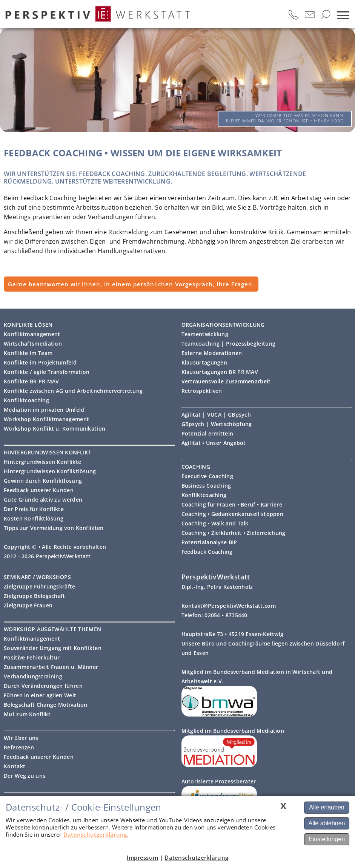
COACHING (196, 467)
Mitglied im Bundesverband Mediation (233, 731)
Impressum (143, 857)
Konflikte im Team (28, 353)
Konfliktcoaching (26, 400)
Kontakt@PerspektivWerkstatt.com (229, 606)
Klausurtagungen (204, 362)
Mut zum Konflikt (27, 714)
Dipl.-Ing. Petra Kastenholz (217, 587)
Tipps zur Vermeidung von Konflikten (54, 528)
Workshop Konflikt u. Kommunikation (55, 429)
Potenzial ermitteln (207, 433)
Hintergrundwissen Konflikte (42, 462)
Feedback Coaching (207, 552)
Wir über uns (21, 738)
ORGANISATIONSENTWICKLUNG (223, 325)
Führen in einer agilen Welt (40, 695)
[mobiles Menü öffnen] (343, 15)
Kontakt (15, 766)
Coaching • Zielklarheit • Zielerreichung (234, 533)
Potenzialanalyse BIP (209, 542)
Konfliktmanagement (32, 334)
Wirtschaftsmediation (33, 344)
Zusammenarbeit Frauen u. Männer (51, 667)
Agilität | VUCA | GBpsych (216, 415)
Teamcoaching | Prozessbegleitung (229, 344)
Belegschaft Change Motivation (46, 705)
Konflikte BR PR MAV (32, 381)
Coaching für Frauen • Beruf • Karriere (232, 504)
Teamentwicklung (205, 334)
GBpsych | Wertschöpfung (217, 424)
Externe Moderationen (212, 353)
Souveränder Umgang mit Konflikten (53, 648)
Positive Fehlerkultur (32, 657)
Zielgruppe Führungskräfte (40, 586)
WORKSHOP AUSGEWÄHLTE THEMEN (52, 629)
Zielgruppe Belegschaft (35, 596)
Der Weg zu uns (25, 776)
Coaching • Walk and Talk (215, 523)
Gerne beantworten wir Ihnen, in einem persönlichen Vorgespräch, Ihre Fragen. (131, 284)
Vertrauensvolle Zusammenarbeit (226, 381)
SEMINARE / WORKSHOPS (37, 577)
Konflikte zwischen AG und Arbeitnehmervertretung (73, 391)
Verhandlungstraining (33, 676)
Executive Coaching (207, 476)
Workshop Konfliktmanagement (46, 419)
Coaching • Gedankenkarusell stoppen (233, 514)
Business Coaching (206, 486)
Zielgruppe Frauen (28, 605)
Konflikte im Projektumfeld (40, 362)
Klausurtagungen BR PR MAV (220, 372)
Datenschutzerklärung (95, 834)
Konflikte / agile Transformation (47, 372)
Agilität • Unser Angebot (214, 443)
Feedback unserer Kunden (39, 490)
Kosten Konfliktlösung (34, 518)
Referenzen (19, 747)
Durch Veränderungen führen (43, 686)
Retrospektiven (202, 391)
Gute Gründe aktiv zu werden (43, 500)
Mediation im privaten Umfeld (44, 410)
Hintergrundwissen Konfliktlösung (50, 471)
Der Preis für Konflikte (34, 509)
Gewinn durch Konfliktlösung (43, 481)
